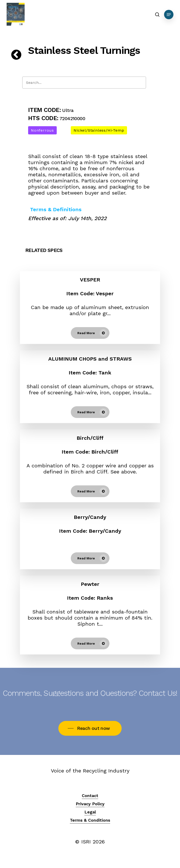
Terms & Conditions (90, 820)
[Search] (84, 83)
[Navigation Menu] (169, 15)
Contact (90, 796)
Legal (90, 812)
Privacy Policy (90, 804)
